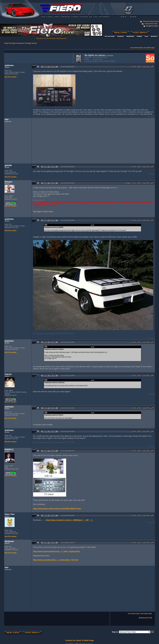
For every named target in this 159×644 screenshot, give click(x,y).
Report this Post (50, 67)
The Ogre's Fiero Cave (43, 211)
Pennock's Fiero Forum (151, 21)
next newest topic (136, 48)
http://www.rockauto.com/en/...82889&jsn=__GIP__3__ (70, 520)
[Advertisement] (38, 58)
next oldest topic (149, 48)
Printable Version (31, 43)
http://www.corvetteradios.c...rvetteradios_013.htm (56, 560)
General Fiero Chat (151, 24)
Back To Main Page (85, 640)
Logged (152, 116)
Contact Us (70, 640)
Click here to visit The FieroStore (46, 38)
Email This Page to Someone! (14, 43)
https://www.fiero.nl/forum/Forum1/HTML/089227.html (57, 509)
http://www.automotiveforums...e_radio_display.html (56, 551)
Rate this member (11, 77)
